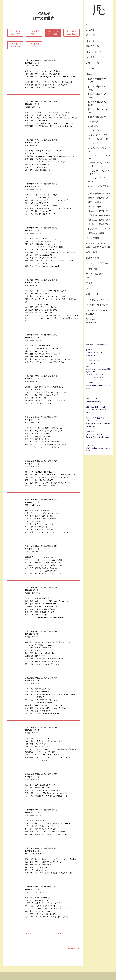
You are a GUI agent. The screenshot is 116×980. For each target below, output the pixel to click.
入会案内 (90, 57)
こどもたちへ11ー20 (98, 135)
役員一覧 (90, 35)
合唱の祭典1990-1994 (99, 198)
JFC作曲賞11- (95, 126)
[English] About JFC (97, 305)
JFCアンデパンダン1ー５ (99, 149)
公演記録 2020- (96, 233)
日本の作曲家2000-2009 (97, 103)
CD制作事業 (92, 269)
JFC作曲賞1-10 (96, 121)
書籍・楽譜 (91, 252)
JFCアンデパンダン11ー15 (99, 165)
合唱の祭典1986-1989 (99, 194)
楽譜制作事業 (93, 258)
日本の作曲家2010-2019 (97, 111)
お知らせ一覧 (93, 63)
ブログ (89, 283)
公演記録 (90, 74)
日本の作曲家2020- (97, 117)
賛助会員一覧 (93, 46)
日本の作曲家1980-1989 (97, 88)
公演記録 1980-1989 (99, 215)
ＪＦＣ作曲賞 (93, 238)
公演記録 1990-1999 (99, 220)
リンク (89, 289)
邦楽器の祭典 (95, 202)
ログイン (81, 977)
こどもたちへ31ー (97, 143)
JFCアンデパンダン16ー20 (99, 172)
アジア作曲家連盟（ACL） (95, 276)
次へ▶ (58, 934)
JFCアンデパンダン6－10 (99, 157)
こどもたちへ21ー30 (98, 139)
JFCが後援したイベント (98, 300)
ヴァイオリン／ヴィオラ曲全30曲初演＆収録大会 (98, 245)
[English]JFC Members (93, 321)
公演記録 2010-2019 (99, 229)
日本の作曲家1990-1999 (97, 96)
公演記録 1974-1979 (99, 211)
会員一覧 (90, 41)
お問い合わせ (93, 294)
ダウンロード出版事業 (97, 263)
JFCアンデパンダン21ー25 (99, 180)
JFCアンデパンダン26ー (99, 188)
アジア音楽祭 (95, 207)
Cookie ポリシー (9, 974)
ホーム (89, 24)
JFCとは (90, 30)
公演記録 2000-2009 (99, 224)
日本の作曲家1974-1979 (97, 81)
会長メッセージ (94, 52)
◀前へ (29, 934)
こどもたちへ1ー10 (98, 130)
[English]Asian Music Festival (98, 312)
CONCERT (91, 68)
